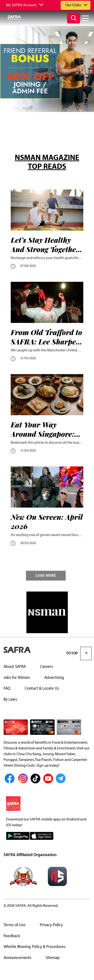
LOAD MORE (46, 576)
